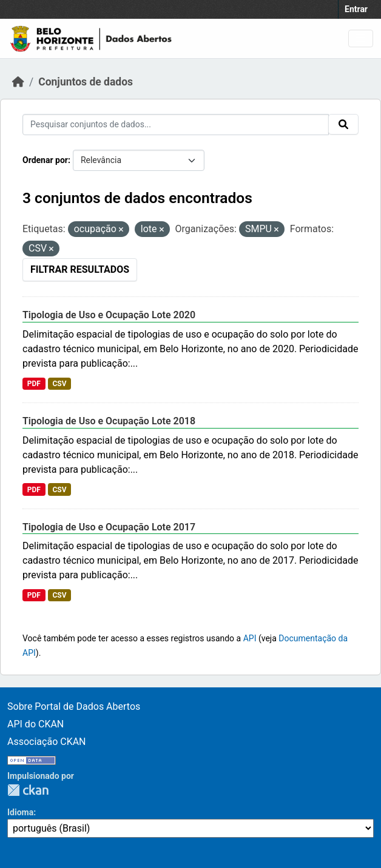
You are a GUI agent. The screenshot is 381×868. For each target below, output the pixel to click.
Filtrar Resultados (80, 269)
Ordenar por (45, 160)
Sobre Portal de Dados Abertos (74, 706)
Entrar (356, 9)
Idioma (20, 812)
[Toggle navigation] (361, 38)
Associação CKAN (47, 742)
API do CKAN (35, 724)
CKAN (28, 790)
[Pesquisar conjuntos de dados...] (176, 125)
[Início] (18, 82)
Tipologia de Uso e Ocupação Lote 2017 (109, 527)
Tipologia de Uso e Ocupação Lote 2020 (109, 315)
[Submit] (343, 124)
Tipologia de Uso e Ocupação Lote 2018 (109, 421)
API (250, 638)
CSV (59, 384)
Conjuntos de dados (86, 82)
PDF (34, 384)
